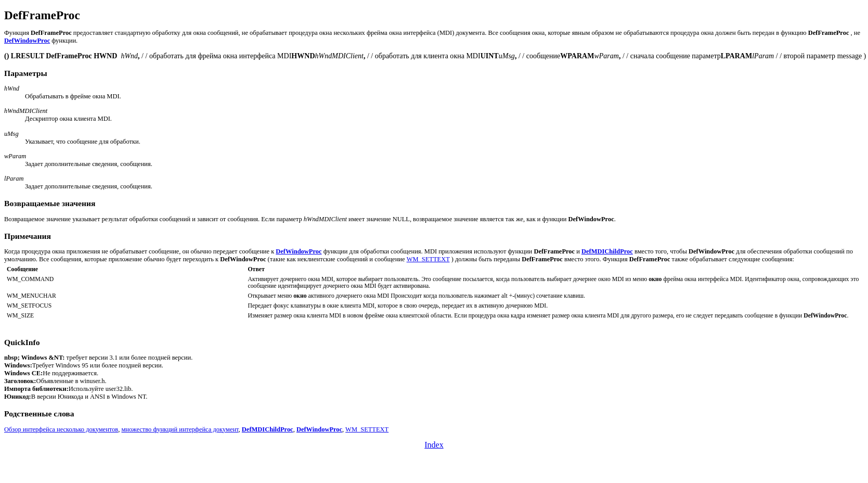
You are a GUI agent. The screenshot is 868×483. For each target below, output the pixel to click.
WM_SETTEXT (428, 259)
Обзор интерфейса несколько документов (61, 429)
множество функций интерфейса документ (180, 429)
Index (434, 445)
